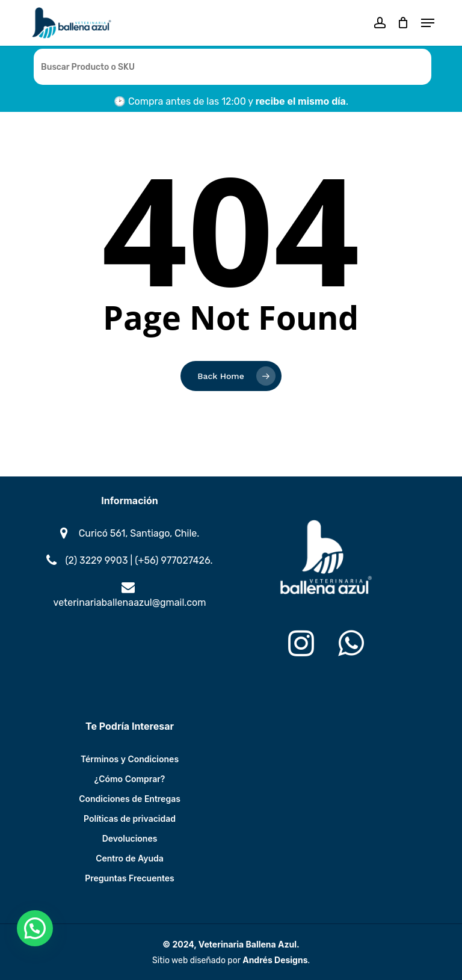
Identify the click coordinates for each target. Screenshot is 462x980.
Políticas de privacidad (130, 818)
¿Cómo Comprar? (130, 779)
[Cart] (403, 23)
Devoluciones (130, 838)
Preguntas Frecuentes (130, 878)
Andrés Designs (275, 960)
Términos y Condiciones (130, 759)
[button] (428, 23)
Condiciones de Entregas (130, 799)
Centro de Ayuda (130, 858)
